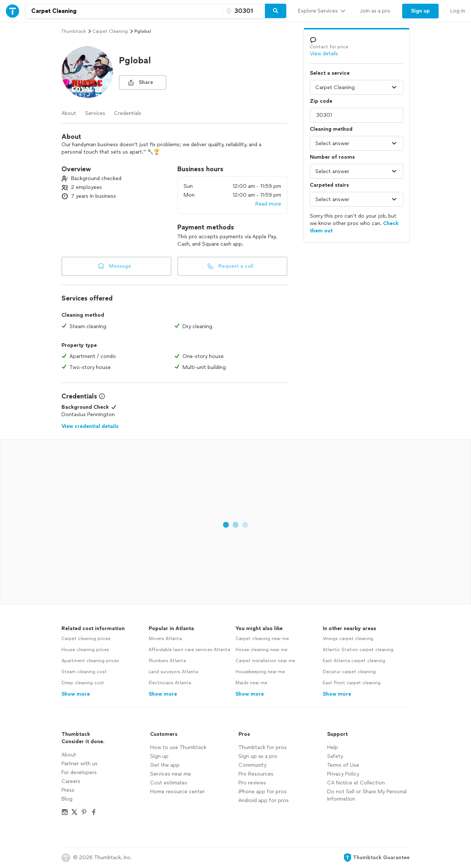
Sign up (159, 756)
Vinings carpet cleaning (348, 639)
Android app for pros (264, 800)
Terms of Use (343, 765)
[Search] (276, 11)
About (69, 113)
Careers (71, 781)
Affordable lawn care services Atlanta (189, 650)
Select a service (330, 73)
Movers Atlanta (165, 639)
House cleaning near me (261, 650)
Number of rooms (332, 157)
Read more (268, 204)
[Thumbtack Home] (13, 11)
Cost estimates (169, 783)
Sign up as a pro (258, 756)
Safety (335, 756)
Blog (67, 799)
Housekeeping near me (260, 672)
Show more (76, 694)
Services (95, 113)
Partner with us (79, 764)
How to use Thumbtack (178, 747)
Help (333, 747)
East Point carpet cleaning (352, 683)
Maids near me (251, 683)
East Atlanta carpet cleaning (354, 661)
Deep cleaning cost (83, 683)
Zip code (321, 101)
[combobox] (124, 11)
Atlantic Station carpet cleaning (358, 650)
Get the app (165, 765)
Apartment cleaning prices (90, 661)
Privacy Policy (343, 774)
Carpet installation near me (265, 661)
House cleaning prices (85, 650)
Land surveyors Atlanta (173, 672)
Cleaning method (331, 129)
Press (68, 790)
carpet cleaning (110, 31)
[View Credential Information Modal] (101, 396)
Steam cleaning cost (84, 672)
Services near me (171, 774)
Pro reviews (252, 783)
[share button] (143, 82)
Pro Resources (256, 774)
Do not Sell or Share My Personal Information (367, 795)
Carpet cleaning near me (262, 639)
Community (252, 765)
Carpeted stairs (329, 185)
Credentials (128, 113)
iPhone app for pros (263, 792)
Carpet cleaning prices (86, 639)
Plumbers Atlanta (167, 661)
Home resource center (177, 792)
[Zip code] (243, 11)
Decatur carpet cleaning (349, 672)
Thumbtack (74, 31)
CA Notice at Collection (356, 783)
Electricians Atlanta (170, 683)
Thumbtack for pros (263, 747)
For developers (79, 772)
